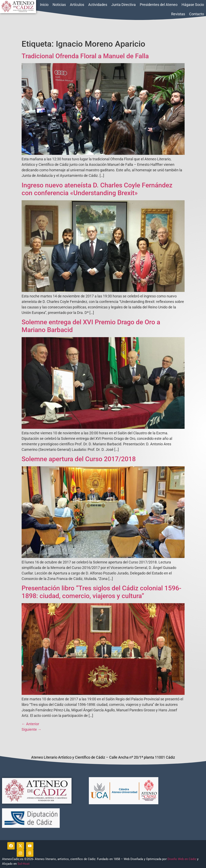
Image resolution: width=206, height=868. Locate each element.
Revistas (178, 14)
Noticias (59, 5)
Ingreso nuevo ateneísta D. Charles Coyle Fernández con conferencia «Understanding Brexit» (97, 189)
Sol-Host (24, 864)
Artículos (77, 5)
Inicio (44, 5)
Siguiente (31, 729)
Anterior (30, 724)
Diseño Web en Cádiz (182, 859)
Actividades (98, 5)
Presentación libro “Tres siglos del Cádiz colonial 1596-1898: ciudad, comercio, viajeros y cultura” (101, 592)
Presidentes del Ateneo (159, 5)
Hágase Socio (193, 5)
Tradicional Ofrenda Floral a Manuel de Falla (85, 56)
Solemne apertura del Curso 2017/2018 (79, 459)
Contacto (197, 14)
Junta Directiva (123, 5)
